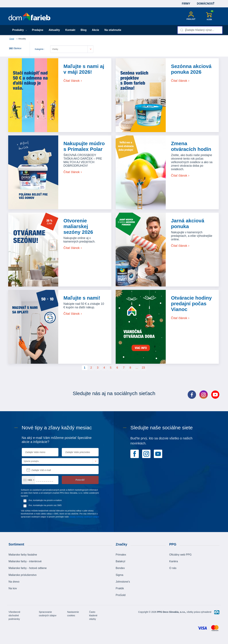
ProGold (121, 595)
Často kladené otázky (93, 615)
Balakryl (120, 561)
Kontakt (70, 30)
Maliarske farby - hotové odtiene (28, 568)
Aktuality (54, 30)
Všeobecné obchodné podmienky (14, 615)
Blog (84, 30)
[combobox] (200, 30)
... (137, 368)
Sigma (119, 575)
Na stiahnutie (113, 30)
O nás (173, 568)
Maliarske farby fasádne (23, 555)
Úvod (12, 39)
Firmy (186, 4)
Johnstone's (123, 582)
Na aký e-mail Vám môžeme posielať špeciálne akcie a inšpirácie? (57, 440)
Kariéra (174, 561)
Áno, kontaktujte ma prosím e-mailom (45, 500)
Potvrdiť (80, 480)
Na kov (13, 588)
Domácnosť (206, 4)
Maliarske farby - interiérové (25, 561)
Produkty (20, 30)
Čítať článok (73, 81)
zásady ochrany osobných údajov (84, 517)
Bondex (120, 568)
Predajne (38, 30)
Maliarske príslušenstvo (23, 575)
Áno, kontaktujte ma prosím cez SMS (45, 505)
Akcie (96, 30)
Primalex (121, 555)
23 (143, 368)
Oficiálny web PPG (180, 555)
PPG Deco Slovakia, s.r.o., (172, 612)
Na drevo (14, 582)
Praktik (120, 588)
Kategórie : (40, 49)
